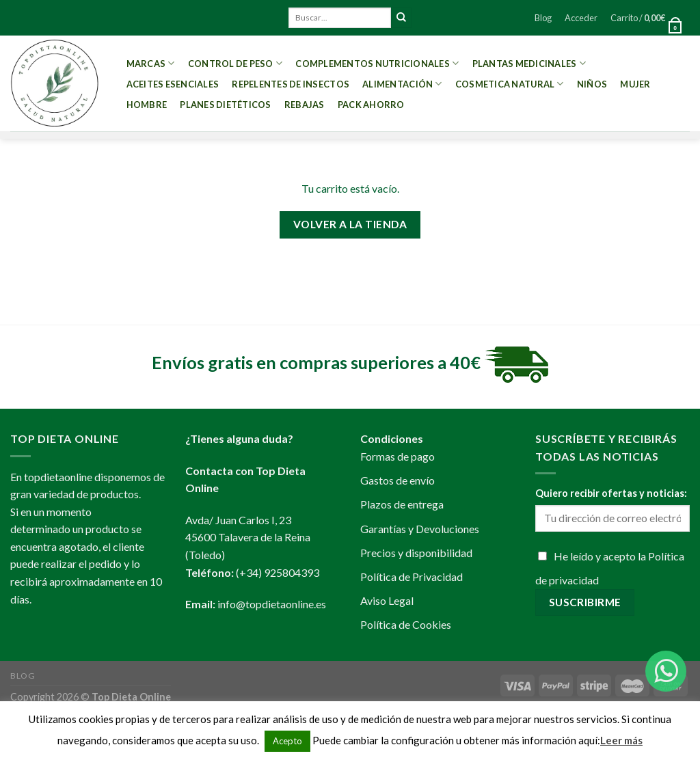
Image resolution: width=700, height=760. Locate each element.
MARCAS (151, 63)
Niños (592, 84)
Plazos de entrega (402, 504)
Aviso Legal (387, 600)
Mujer (635, 84)
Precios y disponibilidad (416, 553)
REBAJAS (305, 105)
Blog (543, 18)
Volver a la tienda (350, 224)
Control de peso (235, 63)
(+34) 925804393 (278, 572)
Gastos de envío (398, 480)
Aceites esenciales (173, 84)
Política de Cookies (406, 624)
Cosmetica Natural (510, 84)
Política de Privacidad (412, 576)
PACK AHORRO (371, 105)
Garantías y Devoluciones (420, 529)
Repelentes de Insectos (291, 84)
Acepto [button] (287, 741)
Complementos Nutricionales (377, 63)
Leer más (621, 740)
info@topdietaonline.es (272, 604)
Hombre (147, 105)
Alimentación (402, 84)
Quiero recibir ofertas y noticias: (611, 493)
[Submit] (401, 18)
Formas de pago (398, 456)
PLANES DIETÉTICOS (225, 105)
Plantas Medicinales (529, 63)
